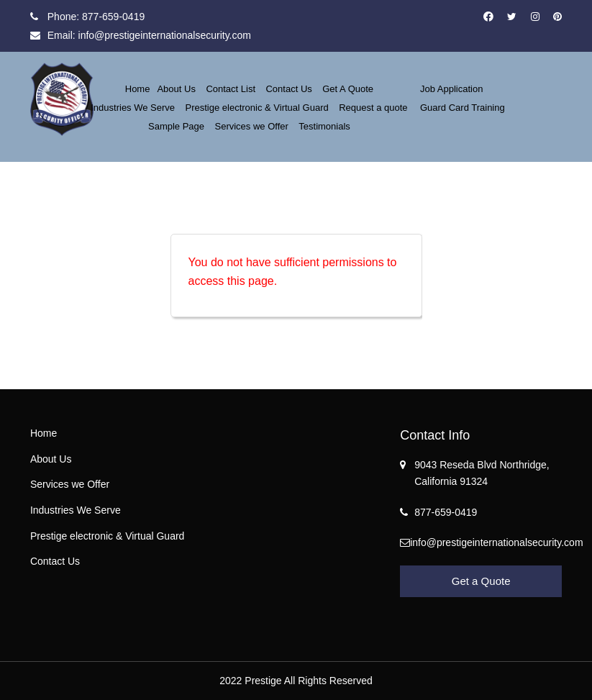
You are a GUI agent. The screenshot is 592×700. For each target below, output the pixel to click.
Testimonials (324, 126)
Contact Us (288, 89)
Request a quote (373, 108)
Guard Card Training (463, 108)
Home (138, 89)
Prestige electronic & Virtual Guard (257, 108)
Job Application (451, 89)
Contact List (231, 89)
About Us (176, 89)
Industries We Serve (133, 108)
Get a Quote (481, 581)
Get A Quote (348, 89)
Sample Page (176, 126)
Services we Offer (252, 126)
